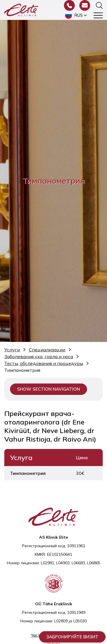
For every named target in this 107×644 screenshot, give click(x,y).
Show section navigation (49, 389)
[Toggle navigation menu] (98, 15)
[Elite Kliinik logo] (21, 9)
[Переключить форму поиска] (99, 5)
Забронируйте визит (72, 637)
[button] (76, 15)
